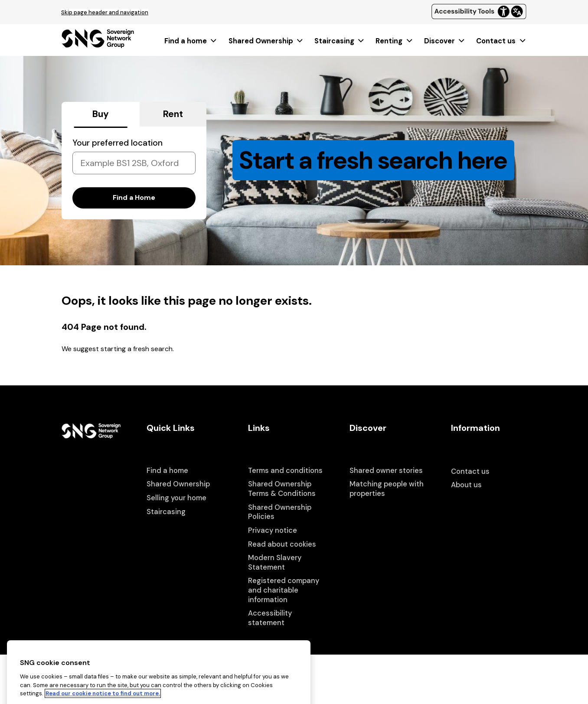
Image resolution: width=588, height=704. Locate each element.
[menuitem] (191, 41)
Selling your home (176, 498)
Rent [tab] (173, 114)
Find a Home (134, 197)
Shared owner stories (386, 471)
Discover (445, 41)
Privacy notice (273, 530)
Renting (394, 41)
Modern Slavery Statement (275, 562)
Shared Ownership (266, 41)
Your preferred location (118, 143)
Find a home (191, 41)
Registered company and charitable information (284, 590)
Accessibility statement (270, 618)
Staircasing (340, 41)
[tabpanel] (134, 173)
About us (466, 485)
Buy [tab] (101, 114)
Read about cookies (282, 544)
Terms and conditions (285, 471)
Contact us (501, 41)
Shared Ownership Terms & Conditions (282, 489)
